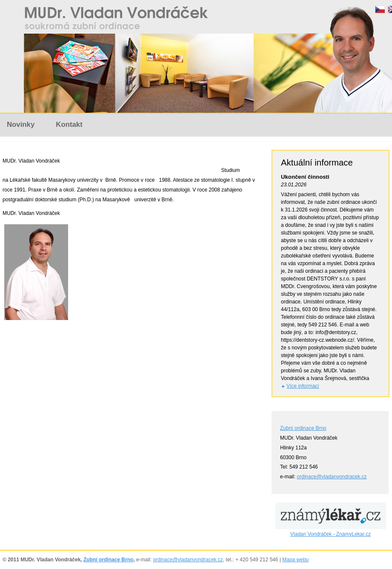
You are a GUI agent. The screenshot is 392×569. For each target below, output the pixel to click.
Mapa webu (295, 560)
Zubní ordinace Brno (303, 428)
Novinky (21, 124)
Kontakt (69, 124)
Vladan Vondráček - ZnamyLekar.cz (330, 534)
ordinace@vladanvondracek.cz (332, 477)
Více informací (303, 386)
